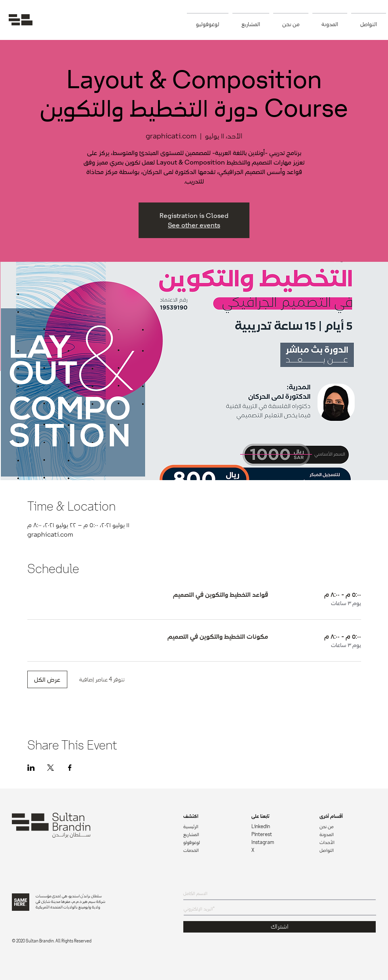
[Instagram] (280, 843)
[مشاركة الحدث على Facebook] (70, 768)
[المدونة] (348, 835)
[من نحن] (348, 827)
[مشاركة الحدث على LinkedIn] (31, 768)
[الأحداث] (348, 843)
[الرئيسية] (211, 827)
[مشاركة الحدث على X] (50, 768)
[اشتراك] (280, 927)
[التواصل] (348, 851)
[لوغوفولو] (211, 843)
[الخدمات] (211, 851)
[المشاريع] (211, 835)
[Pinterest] (280, 835)
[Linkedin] (280, 827)
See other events (194, 225)
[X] (280, 851)
